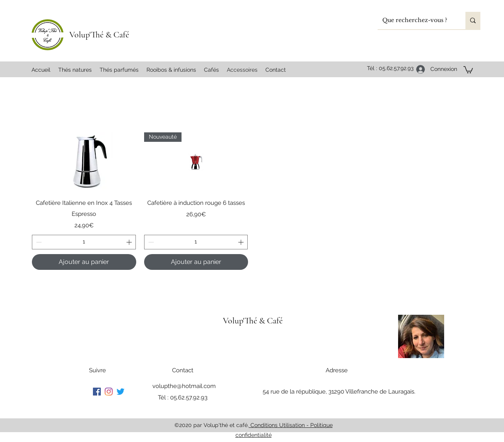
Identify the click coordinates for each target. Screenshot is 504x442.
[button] (468, 69)
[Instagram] (109, 392)
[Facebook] (97, 392)
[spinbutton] (84, 242)
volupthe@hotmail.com (184, 386)
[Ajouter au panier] (84, 262)
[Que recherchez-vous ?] (416, 20)
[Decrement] (38, 242)
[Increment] (130, 242)
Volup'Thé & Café (99, 35)
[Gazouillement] (120, 392)
